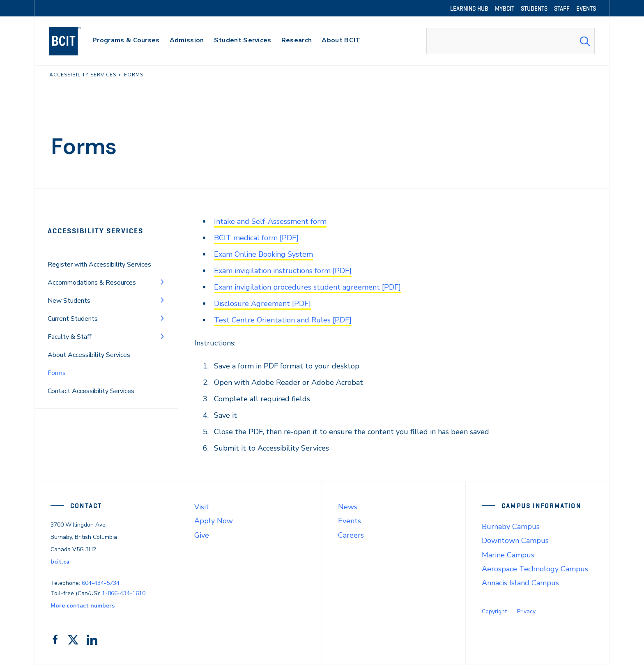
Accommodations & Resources (92, 283)
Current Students (73, 319)
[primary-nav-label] (126, 41)
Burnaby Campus (511, 527)
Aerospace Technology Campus (535, 569)
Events (350, 521)
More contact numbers (83, 606)
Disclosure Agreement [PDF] (262, 304)
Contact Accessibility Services (91, 391)
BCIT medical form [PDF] (256, 238)
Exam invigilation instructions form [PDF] (283, 271)
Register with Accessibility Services (99, 265)
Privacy (526, 611)
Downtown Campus (515, 541)
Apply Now (214, 521)
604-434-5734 (101, 583)
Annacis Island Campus (520, 583)
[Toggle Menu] (162, 282)
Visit (202, 507)
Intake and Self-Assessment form (270, 221)
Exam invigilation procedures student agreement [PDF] (307, 287)
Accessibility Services (95, 231)
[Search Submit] (585, 41)
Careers (351, 535)
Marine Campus (508, 555)
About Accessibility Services (89, 355)
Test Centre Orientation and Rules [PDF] (283, 320)
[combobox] (511, 41)
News (348, 507)
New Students (69, 301)
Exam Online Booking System (263, 254)
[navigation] (73, 41)
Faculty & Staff (69, 337)
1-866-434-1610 (124, 593)
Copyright (494, 611)
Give (202, 535)
